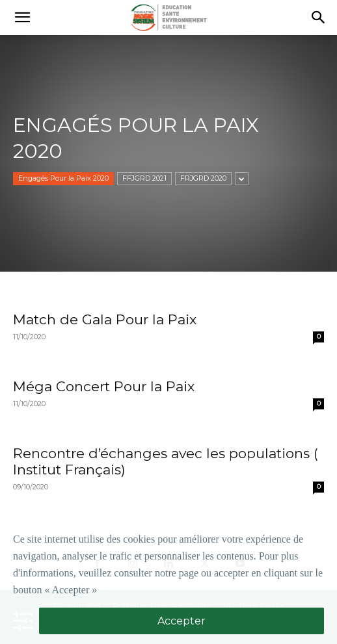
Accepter (182, 621)
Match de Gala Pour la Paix (105, 319)
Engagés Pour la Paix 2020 (63, 178)
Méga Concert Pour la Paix (104, 386)
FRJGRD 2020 (203, 178)
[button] (22, 18)
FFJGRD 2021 (144, 178)
